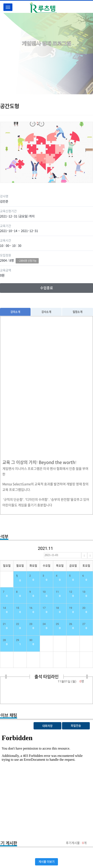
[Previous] (84, 555)
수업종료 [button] (47, 288)
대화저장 (47, 726)
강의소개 (15, 312)
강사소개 (46, 312)
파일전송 (76, 726)
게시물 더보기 (46, 862)
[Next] (90, 555)
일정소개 (77, 312)
